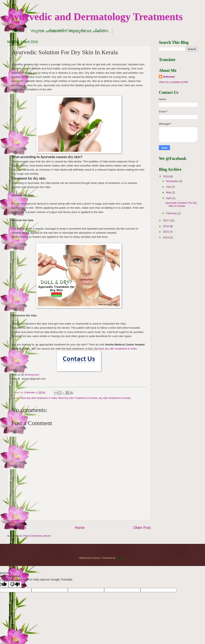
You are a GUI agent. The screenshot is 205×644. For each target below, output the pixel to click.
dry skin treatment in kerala (115, 398)
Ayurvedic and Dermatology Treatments (95, 17)
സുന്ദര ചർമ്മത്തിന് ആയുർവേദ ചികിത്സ (69, 31)
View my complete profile (174, 82)
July (169, 187)
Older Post (142, 528)
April (169, 198)
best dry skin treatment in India (118, 349)
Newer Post (17, 528)
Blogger (121, 558)
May (169, 192)
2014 (166, 237)
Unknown (169, 77)
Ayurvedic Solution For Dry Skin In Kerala (181, 204)
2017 (166, 220)
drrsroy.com (32, 375)
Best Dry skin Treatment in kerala (78, 398)
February (172, 213)
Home (17, 31)
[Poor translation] (15, 585)
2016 (166, 226)
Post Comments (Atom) (37, 536)
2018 (166, 176)
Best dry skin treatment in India (39, 398)
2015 (166, 232)
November (173, 181)
